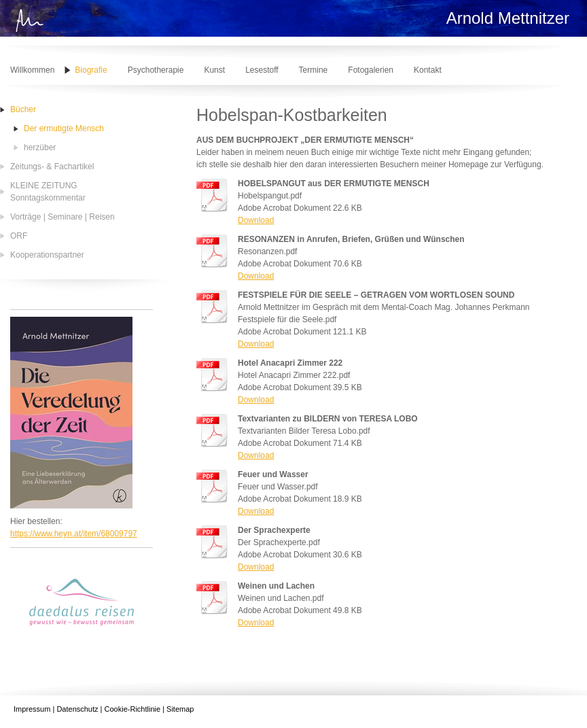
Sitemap (180, 709)
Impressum (32, 709)
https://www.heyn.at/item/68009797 (74, 534)
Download (256, 220)
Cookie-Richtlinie (133, 709)
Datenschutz (77, 709)
